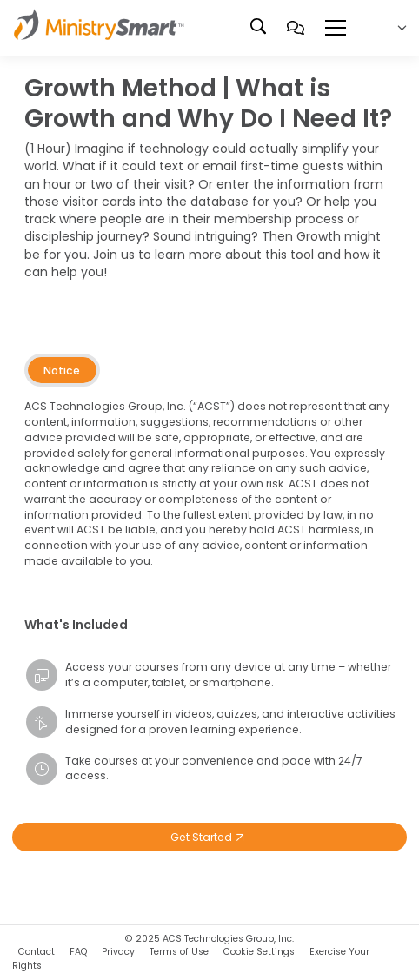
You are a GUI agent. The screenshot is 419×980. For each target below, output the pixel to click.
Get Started (209, 837)
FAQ (78, 952)
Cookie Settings (259, 952)
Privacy (118, 952)
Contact (37, 952)
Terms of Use (179, 952)
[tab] (62, 370)
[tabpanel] (209, 493)
